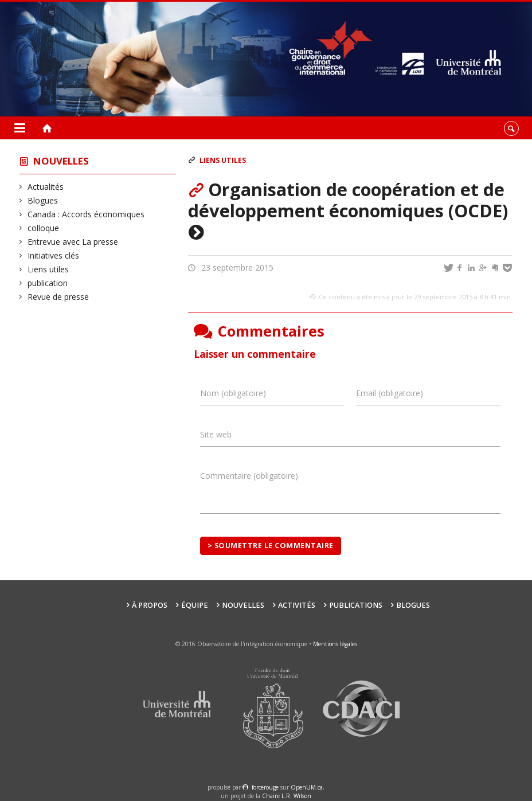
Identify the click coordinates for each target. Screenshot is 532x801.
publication (48, 283)
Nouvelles (61, 161)
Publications (356, 605)
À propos (150, 605)
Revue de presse (58, 297)
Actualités (46, 187)
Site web (216, 434)
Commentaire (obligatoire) (249, 476)
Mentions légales (335, 644)
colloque (44, 228)
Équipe (195, 605)
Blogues (43, 200)
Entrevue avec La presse (73, 242)
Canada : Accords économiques (86, 214)
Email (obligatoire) (390, 393)
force (265, 787)
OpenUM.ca (307, 787)
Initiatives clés (54, 255)
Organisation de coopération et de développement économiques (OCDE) (348, 210)
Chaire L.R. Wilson (287, 796)
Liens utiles (48, 269)
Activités (297, 605)
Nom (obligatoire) (233, 393)
